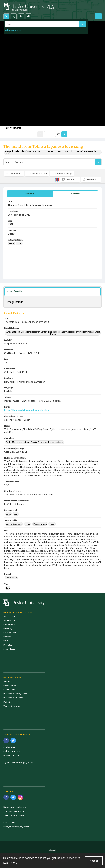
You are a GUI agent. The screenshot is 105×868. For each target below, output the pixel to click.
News (6, 641)
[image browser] (13, 128)
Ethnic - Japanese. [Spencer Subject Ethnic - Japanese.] (14, 524)
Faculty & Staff (10, 690)
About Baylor (9, 616)
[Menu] (98, 16)
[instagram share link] (20, 797)
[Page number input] (50, 134)
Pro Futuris (8, 645)
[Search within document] (98, 162)
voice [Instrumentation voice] (12, 243)
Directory (8, 628)
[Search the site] (42, 24)
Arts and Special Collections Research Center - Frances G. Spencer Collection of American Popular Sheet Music (52, 152)
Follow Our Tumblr (12, 751)
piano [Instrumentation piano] (20, 243)
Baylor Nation (10, 685)
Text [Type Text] (8, 588)
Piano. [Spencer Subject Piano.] (28, 524)
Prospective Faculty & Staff (15, 694)
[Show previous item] (40, 134)
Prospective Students (13, 698)
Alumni (7, 681)
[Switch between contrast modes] (29, 16)
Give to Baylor (10, 633)
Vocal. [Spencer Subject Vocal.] (52, 524)
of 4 (59, 134)
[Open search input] (6, 16)
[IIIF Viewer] (70, 180)
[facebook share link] (6, 740)
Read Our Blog (10, 747)
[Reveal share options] (14, 16)
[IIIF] (57, 179)
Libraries (7, 637)
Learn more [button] (10, 863)
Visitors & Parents (12, 706)
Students (7, 702)
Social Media (9, 649)
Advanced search (13, 30)
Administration (10, 620)
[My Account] (21, 16)
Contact (52, 850)
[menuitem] (52, 850)
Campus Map (9, 624)
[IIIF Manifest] (91, 180)
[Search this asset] (49, 162)
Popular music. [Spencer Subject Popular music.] (40, 524)
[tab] (30, 194)
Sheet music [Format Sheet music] (12, 578)
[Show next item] (64, 134)
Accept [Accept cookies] (94, 861)
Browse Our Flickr (12, 755)
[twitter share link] (13, 740)
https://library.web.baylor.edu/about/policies (27, 410)
